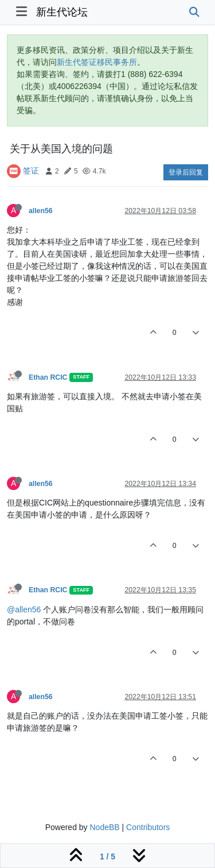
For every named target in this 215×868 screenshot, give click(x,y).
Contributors (148, 827)
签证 (31, 171)
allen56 (41, 211)
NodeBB (104, 827)
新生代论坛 (62, 12)
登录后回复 (186, 172)
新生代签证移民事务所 (97, 62)
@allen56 (24, 609)
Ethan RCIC (48, 377)
